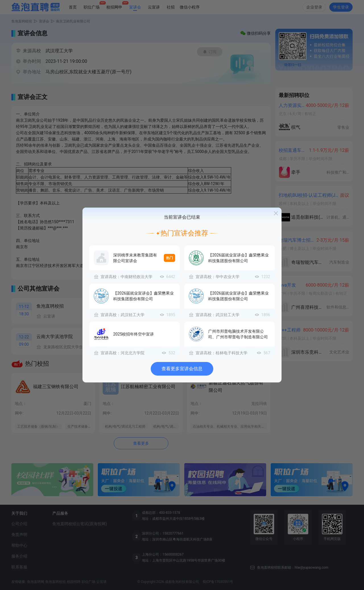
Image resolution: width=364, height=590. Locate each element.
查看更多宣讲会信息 (182, 369)
